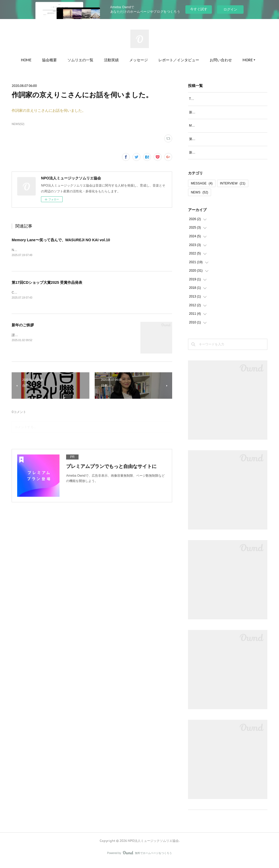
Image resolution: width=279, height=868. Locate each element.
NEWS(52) (18, 124)
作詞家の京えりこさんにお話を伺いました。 (49, 110)
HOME (26, 60)
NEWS (200, 198)
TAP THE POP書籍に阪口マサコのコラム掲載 (222, 99)
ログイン (230, 9)
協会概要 (49, 60)
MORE (248, 60)
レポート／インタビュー (179, 60)
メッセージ (139, 60)
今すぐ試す (199, 9)
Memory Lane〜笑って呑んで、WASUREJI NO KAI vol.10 (61, 240)
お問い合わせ (221, 60)
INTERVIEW (233, 189)
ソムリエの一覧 (80, 60)
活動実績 (111, 60)
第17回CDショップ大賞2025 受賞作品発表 (47, 283)
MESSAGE (202, 189)
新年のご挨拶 (23, 326)
